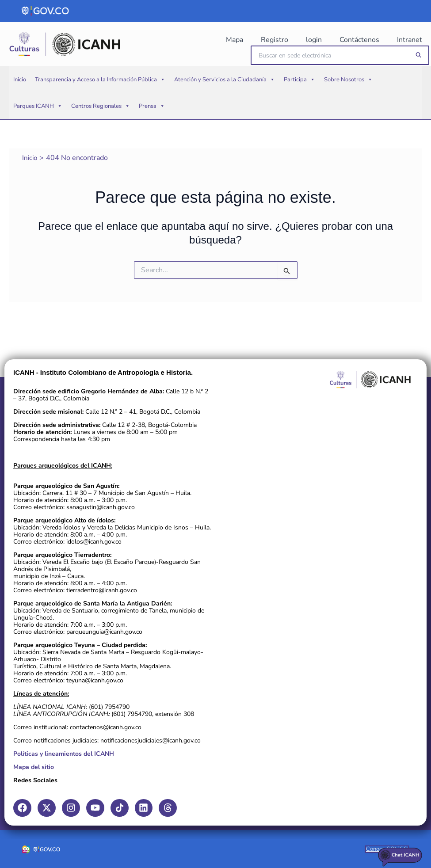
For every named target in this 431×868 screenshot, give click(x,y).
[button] (419, 62)
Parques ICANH (38, 119)
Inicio (20, 93)
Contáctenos (372, 40)
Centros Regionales (101, 119)
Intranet (411, 40)
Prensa (152, 119)
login (337, 40)
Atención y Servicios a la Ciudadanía (225, 93)
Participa (299, 93)
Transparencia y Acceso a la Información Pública (100, 93)
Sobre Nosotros (348, 93)
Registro (308, 40)
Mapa (279, 40)
